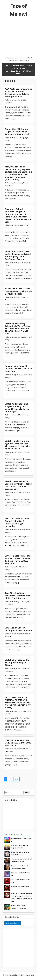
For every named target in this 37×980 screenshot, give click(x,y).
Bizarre (19, 74)
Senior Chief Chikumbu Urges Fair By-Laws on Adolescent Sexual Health (18, 132)
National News (18, 66)
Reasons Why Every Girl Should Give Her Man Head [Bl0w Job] (18, 369)
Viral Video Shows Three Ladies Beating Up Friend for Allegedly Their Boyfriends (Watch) (18, 255)
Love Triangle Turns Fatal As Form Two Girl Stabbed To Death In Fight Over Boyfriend (18, 560)
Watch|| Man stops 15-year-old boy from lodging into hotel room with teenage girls (18, 485)
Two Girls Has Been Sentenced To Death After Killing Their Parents (18, 596)
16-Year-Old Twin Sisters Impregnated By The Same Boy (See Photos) (18, 291)
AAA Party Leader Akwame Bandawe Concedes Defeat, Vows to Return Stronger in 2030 (18, 93)
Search (27, 792)
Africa (30, 66)
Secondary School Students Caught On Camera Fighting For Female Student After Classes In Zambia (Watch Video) (18, 215)
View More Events (13, 923)
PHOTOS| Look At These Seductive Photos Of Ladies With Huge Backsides (17, 522)
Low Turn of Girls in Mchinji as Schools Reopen (18, 629)
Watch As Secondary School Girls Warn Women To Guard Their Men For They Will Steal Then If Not (18, 329)
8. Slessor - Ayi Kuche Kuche (20, 886)
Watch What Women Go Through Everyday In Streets (17, 662)
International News (12, 71)
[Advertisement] (18, 37)
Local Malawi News (19, 68)
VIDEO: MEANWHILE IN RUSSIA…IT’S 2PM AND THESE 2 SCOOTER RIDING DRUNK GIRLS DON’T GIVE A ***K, (18, 703)
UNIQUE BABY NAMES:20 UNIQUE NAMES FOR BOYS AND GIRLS (18, 743)
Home (7, 66)
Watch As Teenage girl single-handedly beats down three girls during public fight (17, 408)
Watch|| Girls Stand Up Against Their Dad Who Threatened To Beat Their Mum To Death (18, 445)
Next (17, 779)
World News (28, 71)
